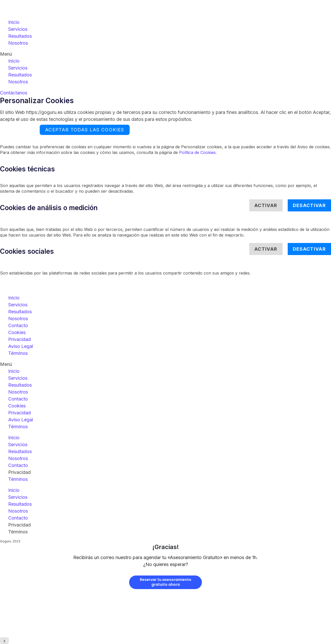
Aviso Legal (21, 346)
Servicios (18, 29)
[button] (165, 54)
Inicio (14, 22)
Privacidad (19, 339)
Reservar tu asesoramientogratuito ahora (166, 582)
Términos (18, 353)
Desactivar (309, 205)
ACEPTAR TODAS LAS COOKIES (85, 130)
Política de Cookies (197, 152)
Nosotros (18, 43)
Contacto (18, 325)
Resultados (20, 36)
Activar (266, 205)
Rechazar (18, 130)
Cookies (17, 332)
